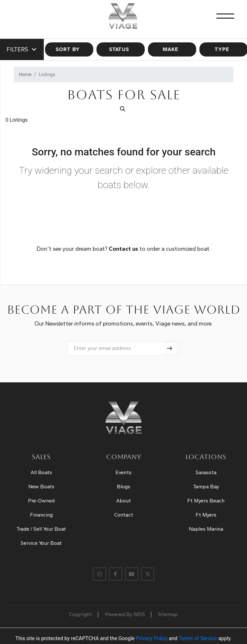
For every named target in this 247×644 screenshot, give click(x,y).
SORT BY (69, 49)
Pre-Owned (41, 501)
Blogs (123, 487)
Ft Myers (206, 515)
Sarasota (206, 472)
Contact (124, 515)
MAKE (172, 49)
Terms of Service (198, 638)
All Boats (41, 472)
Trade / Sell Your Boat (41, 529)
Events (123, 472)
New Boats (41, 487)
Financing (41, 515)
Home (25, 74)
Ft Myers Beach (206, 501)
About (123, 501)
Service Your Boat (41, 543)
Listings (47, 74)
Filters (22, 49)
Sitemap (168, 614)
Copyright (81, 614)
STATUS (121, 49)
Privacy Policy (152, 638)
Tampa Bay (206, 487)
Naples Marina (206, 529)
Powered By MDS (125, 614)
